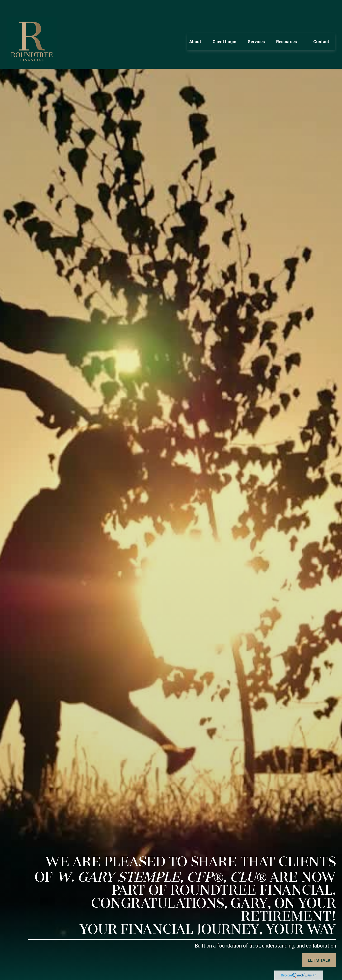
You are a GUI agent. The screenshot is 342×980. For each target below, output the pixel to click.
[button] (195, 27)
